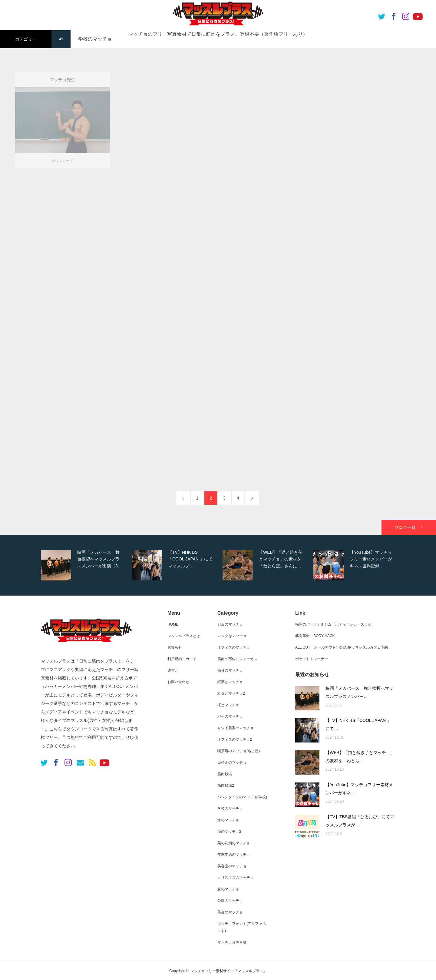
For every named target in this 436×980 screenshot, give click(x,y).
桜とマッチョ (228, 705)
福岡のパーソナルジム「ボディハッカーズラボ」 (335, 624)
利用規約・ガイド (182, 659)
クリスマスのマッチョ (236, 878)
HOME (173, 624)
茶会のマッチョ (230, 912)
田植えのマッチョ (232, 762)
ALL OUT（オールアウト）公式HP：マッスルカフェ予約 (342, 647)
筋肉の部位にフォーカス (237, 659)
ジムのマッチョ (230, 624)
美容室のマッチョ (232, 866)
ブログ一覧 (405, 527)
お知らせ (175, 647)
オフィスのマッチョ (234, 647)
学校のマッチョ (230, 809)
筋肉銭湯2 (226, 786)
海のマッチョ (228, 820)
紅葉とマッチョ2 (231, 693)
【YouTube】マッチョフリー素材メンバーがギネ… (359, 789)
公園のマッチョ (230, 901)
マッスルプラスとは (184, 636)
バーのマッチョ (230, 716)
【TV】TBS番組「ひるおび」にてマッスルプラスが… (360, 821)
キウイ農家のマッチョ (236, 728)
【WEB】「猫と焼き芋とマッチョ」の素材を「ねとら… (360, 757)
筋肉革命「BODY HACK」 (317, 636)
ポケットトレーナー (312, 659)
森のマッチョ (228, 889)
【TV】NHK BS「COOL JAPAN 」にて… (358, 724)
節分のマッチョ (230, 670)
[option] (85, 565)
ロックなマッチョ (232, 636)
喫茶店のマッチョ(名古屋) (239, 751)
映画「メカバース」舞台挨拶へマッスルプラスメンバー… (359, 692)
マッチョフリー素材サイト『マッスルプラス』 (229, 971)
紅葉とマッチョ (230, 682)
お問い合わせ (178, 682)
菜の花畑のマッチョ (234, 843)
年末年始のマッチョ (234, 855)
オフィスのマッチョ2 (235, 739)
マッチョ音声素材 (232, 942)
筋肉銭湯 (225, 774)
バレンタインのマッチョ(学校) (242, 797)
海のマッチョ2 (229, 832)
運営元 (173, 670)
